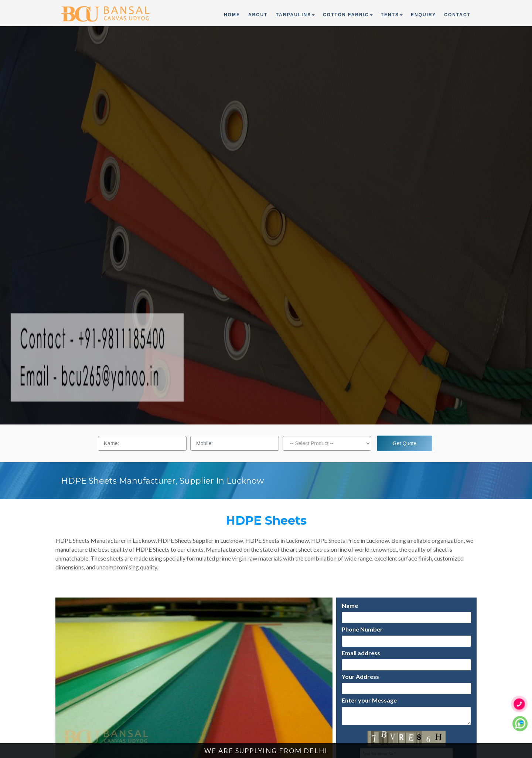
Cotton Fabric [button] (348, 15)
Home (232, 14)
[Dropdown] (327, 443)
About (258, 15)
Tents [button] (392, 15)
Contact (457, 15)
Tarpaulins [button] (296, 15)
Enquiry (423, 15)
